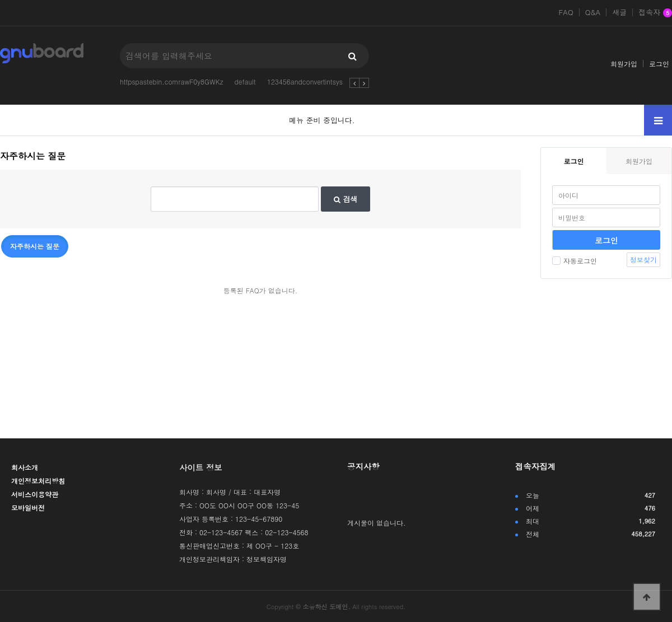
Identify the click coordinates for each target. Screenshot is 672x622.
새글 (619, 12)
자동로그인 (575, 261)
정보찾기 (643, 259)
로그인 (659, 64)
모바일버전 (28, 508)
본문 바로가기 (0, 0)
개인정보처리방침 (38, 481)
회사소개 (25, 467)
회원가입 (624, 64)
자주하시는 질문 (35, 246)
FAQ (566, 12)
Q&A (593, 12)
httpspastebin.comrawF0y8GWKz (172, 81)
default (245, 81)
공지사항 (363, 466)
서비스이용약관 (35, 494)
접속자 (655, 13)
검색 (346, 199)
